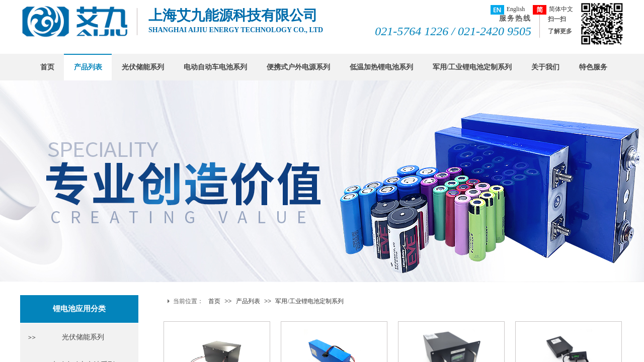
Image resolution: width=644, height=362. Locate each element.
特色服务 (593, 67)
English (508, 10)
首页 (47, 67)
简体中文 (553, 10)
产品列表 (88, 67)
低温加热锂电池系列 (381, 67)
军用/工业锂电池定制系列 (472, 67)
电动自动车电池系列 (215, 67)
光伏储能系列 (143, 67)
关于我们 (545, 67)
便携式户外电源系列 (298, 67)
